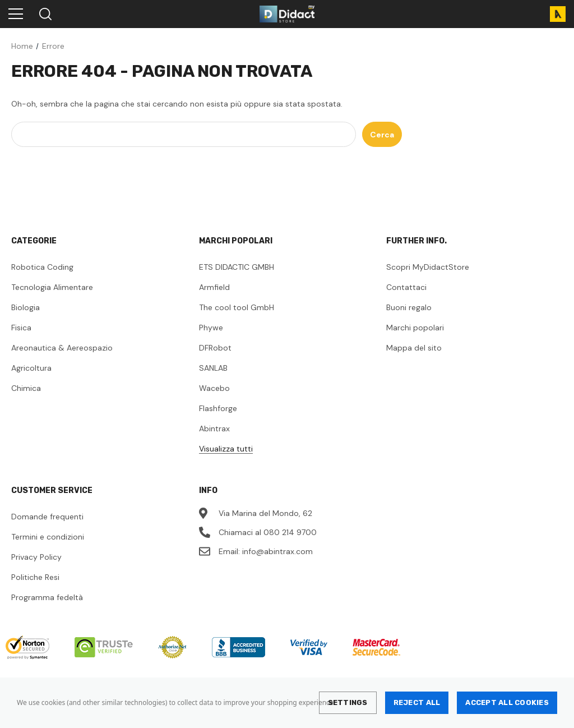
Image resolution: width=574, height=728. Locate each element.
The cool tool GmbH (237, 307)
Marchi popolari (415, 328)
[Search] (45, 14)
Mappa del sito (414, 348)
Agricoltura (31, 368)
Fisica (21, 328)
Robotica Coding (42, 267)
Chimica (26, 388)
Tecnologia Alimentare (52, 287)
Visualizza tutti (226, 449)
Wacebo (214, 388)
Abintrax (214, 428)
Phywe (211, 328)
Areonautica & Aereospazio (62, 348)
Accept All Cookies (507, 702)
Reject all (417, 702)
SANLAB (213, 368)
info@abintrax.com (277, 551)
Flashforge (218, 408)
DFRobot (215, 348)
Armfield (214, 287)
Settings (348, 702)
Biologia (26, 307)
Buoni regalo (409, 307)
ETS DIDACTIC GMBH (237, 267)
